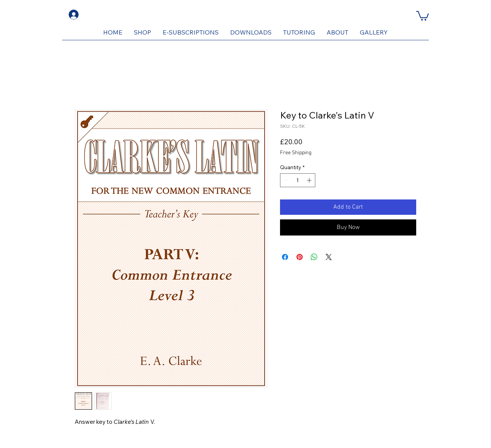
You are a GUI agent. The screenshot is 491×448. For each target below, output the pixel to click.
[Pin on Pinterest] (300, 257)
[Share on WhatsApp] (314, 257)
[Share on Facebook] (285, 257)
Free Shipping (296, 153)
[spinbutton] (298, 180)
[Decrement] (286, 180)
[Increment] (310, 180)
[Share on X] (329, 257)
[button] (423, 15)
